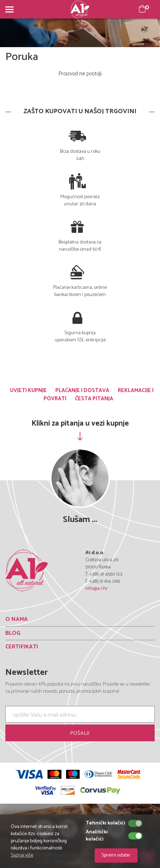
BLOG (13, 633)
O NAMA (17, 619)
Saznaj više (22, 855)
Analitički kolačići (97, 836)
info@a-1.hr (97, 589)
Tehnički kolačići (106, 823)
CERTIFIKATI (22, 647)
